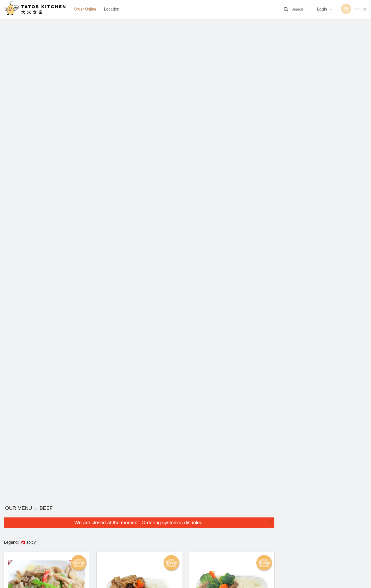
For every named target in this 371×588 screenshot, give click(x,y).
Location (112, 9)
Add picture (79, 81)
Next (367, 71)
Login (322, 9)
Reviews (217, 519)
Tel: (269, 532)
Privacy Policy (221, 532)
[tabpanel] (325, 71)
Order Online (85, 9)
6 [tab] (344, 104)
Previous (282, 71)
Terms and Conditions (227, 526)
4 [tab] (328, 104)
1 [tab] (305, 104)
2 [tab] (313, 104)
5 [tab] (336, 104)
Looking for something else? (139, 490)
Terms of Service (194, 584)
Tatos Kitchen (77, 512)
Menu (172, 519)
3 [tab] (321, 104)
